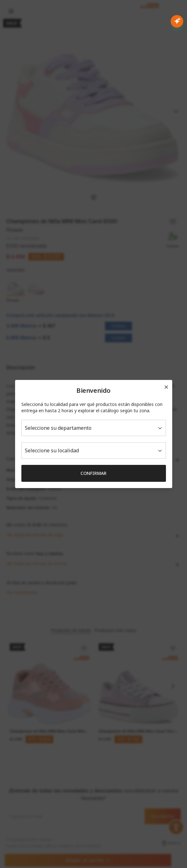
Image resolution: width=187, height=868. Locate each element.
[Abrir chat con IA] (177, 21)
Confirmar (93, 473)
